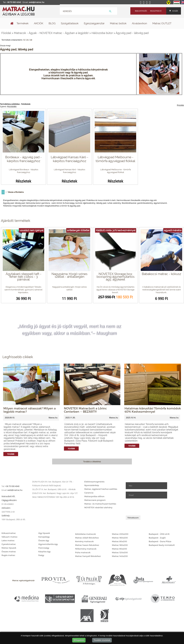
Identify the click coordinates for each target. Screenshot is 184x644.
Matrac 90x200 (119, 549)
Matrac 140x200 (120, 556)
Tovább (11, 454)
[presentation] (149, 507)
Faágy (41, 555)
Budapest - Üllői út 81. (159, 534)
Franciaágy (44, 548)
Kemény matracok (84, 541)
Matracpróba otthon (94, 496)
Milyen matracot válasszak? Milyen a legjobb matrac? (30, 410)
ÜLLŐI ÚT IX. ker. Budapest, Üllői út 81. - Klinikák (54, 489)
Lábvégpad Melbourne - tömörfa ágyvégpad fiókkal (115, 159)
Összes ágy (44, 540)
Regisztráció (156, 11)
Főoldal (6, 33)
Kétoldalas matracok (85, 534)
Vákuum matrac (10, 537)
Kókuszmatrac (9, 533)
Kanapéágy (44, 537)
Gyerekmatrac (9, 544)
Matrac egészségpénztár (23, 580)
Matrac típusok (9, 548)
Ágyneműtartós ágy (48, 544)
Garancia (89, 493)
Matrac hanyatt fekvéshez (88, 556)
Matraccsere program (95, 500)
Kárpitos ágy (44, 552)
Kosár (174, 11)
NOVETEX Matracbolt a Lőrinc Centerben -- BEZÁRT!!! (85, 410)
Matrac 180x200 (120, 545)
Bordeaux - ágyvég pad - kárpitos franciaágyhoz (23, 159)
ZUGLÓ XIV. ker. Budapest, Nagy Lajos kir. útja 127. (55, 493)
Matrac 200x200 (120, 534)
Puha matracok (83, 552)
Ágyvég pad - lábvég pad (132, 33)
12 (24, 40)
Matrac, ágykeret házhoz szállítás (101, 489)
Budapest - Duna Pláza (160, 541)
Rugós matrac (8, 555)
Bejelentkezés (141, 11)
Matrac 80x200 (119, 541)
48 (31, 40)
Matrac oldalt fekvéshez (87, 538)
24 (27, 40)
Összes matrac (9, 552)
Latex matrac (8, 540)
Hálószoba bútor (102, 33)
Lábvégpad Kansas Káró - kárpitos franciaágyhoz (70, 159)
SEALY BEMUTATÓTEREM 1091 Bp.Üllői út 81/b (53, 497)
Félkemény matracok (86, 549)
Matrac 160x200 (120, 538)
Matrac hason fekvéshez (87, 545)
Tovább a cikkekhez (92, 461)
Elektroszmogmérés (94, 482)
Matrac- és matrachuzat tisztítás (100, 504)
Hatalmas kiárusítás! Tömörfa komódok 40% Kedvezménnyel (153, 410)
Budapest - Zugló (157, 538)
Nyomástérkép (92, 485)
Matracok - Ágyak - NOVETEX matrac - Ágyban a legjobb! (51, 33)
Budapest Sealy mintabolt (162, 545)
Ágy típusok (44, 533)
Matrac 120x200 (120, 552)
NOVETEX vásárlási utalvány (98, 507)
